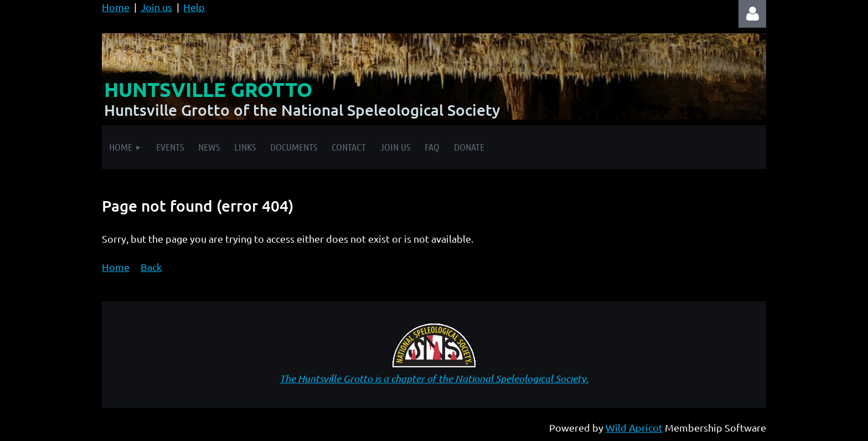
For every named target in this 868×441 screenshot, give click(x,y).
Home (116, 7)
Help (194, 7)
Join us (156, 7)
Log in (752, 14)
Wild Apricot (634, 427)
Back (151, 267)
